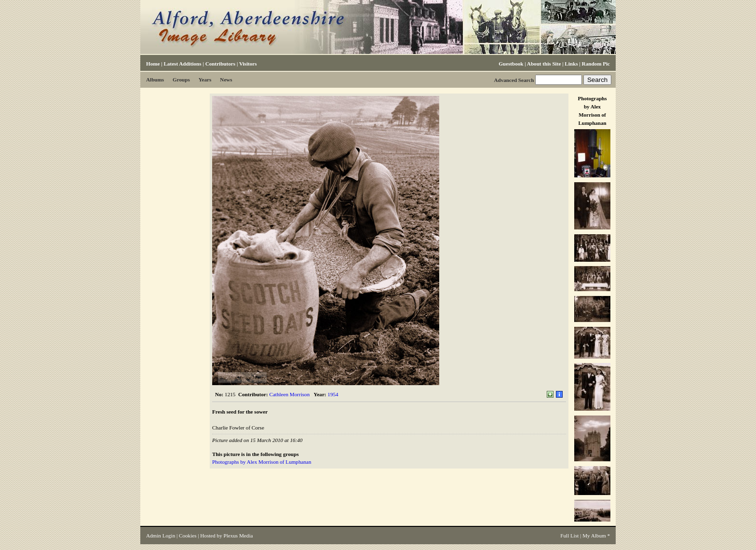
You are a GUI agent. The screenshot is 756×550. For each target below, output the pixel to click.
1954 (333, 394)
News (226, 80)
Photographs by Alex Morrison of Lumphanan (262, 462)
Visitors (248, 64)
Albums (155, 80)
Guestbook (511, 64)
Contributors (220, 64)
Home (153, 64)
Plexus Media (238, 536)
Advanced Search (514, 80)
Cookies (188, 536)
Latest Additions (182, 64)
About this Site (544, 64)
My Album (594, 536)
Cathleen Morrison (290, 394)
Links (571, 64)
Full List (569, 536)
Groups (181, 80)
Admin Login (161, 536)
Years (205, 80)
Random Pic (596, 64)
